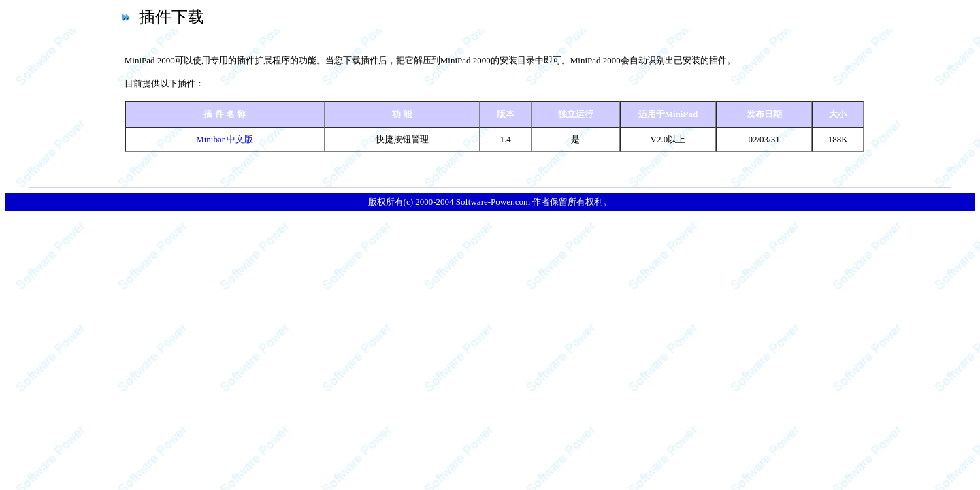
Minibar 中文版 (225, 139)
